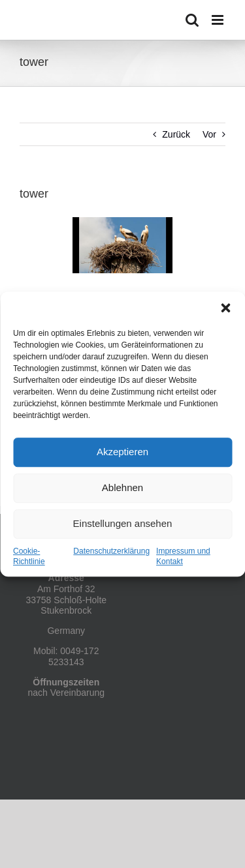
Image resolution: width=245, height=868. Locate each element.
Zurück (176, 134)
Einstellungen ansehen (123, 523)
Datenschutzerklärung (111, 551)
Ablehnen (122, 487)
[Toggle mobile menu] (219, 20)
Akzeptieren (122, 452)
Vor (209, 134)
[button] (225, 308)
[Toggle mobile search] (192, 20)
